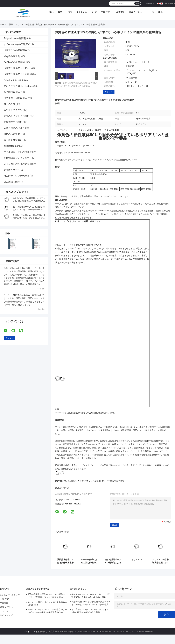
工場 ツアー (106, 12)
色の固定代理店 (12, 92)
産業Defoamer (11, 146)
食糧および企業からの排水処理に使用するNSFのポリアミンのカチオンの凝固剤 (29, 218)
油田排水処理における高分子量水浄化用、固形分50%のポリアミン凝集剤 (65, 561)
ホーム (3, 24)
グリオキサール (12, 170)
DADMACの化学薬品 (14, 62)
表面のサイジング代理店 (16, 116)
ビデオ (69, 12)
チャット (150, 3)
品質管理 (120, 12)
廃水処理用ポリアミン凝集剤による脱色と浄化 (113, 561)
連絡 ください (135, 12)
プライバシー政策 (32, 631)
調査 (138, 3)
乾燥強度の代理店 (13, 122)
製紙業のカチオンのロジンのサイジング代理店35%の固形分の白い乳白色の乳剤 (91, 596)
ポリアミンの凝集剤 (24, 24)
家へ (51, 12)
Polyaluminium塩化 (14, 80)
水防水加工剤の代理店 (15, 98)
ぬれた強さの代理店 (14, 128)
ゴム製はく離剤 (12, 182)
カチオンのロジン (13, 110)
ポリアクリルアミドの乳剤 (18, 74)
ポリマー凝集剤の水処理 (113, 481)
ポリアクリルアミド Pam (17, 68)
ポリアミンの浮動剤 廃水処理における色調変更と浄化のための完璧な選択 (160, 561)
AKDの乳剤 (9, 104)
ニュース (150, 12)
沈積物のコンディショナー (18, 158)
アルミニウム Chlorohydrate (18, 86)
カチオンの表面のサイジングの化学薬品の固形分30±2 (47, 604)
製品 (60, 12)
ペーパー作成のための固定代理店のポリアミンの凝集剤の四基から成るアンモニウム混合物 (89, 561)
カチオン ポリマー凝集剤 (89, 481)
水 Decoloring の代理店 (16, 44)
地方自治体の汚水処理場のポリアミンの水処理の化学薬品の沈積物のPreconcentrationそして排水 (29, 201)
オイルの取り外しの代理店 (18, 152)
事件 (160, 12)
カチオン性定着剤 (13, 140)
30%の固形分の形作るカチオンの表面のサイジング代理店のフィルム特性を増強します (47, 596)
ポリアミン (137, 560)
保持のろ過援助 (12, 134)
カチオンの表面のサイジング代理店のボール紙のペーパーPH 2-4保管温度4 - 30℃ (47, 611)
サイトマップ (6, 615)
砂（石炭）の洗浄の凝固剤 (18, 164)
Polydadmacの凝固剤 (15, 38)
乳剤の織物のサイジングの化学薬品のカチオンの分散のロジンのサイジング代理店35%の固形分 (91, 604)
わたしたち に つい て (87, 12)
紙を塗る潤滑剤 (12, 56)
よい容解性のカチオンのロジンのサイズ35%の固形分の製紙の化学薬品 (90, 611)
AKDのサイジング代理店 (16, 176)
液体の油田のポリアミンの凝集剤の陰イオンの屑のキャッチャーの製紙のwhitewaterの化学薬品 (29, 209)
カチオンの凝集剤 (68, 481)
